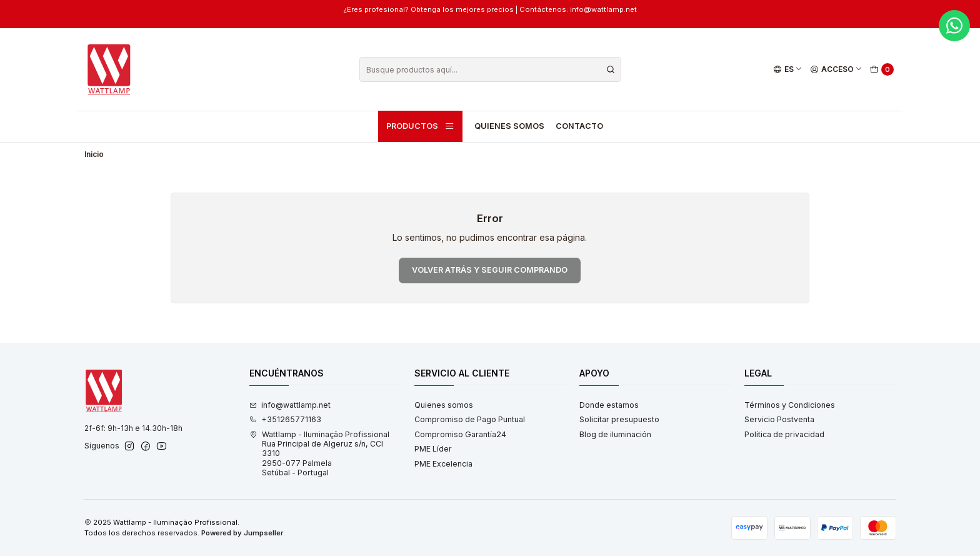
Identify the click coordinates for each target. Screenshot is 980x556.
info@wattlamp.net (290, 405)
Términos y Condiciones (790, 405)
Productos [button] (421, 126)
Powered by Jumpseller (242, 533)
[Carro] (882, 70)
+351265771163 (285, 419)
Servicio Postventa (779, 419)
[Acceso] (837, 70)
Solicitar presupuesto (619, 419)
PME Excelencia (443, 464)
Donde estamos (609, 405)
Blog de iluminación (615, 434)
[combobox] (490, 69)
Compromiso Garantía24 (460, 434)
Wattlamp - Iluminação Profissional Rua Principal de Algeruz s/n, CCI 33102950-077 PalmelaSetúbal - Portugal (319, 453)
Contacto (579, 126)
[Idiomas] (787, 70)
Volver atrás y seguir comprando (490, 270)
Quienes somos (509, 126)
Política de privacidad (784, 434)
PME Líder (433, 449)
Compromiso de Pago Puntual (470, 419)
